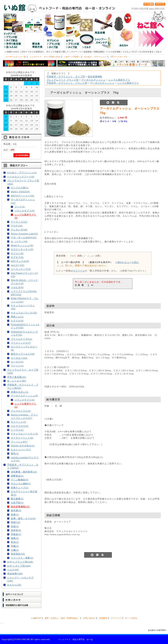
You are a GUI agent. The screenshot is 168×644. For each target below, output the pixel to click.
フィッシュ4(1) (19, 442)
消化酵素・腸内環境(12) (24, 472)
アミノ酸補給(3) (20, 480)
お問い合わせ (89, 618)
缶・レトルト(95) (17, 381)
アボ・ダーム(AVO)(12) (24, 237)
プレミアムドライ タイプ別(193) (23, 371)
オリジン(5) (17, 253)
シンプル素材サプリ (119, 80)
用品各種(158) (15, 573)
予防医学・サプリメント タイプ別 (66, 76)
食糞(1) (15, 514)
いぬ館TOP (36, 618)
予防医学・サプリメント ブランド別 (67, 83)
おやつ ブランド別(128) (20, 562)
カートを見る (131, 618)
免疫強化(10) (18, 554)
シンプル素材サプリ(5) (25, 216)
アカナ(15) (17, 226)
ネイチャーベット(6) (22, 438)
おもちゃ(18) (14, 585)
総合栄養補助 (95, 76)
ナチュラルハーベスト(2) (24, 434)
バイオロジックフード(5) (21, 177)
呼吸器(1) (16, 534)
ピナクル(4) (17, 321)
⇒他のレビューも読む (127, 262)
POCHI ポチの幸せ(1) (23, 446)
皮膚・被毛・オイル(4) (23, 518)
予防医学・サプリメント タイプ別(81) (23, 466)
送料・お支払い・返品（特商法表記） (62, 618)
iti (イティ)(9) (19, 241)
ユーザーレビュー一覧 (16, 57)
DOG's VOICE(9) (20, 192)
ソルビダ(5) (17, 287)
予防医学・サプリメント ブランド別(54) (23, 386)
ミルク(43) (13, 570)
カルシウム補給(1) (21, 483)
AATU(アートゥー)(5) (23, 196)
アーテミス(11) (19, 222)
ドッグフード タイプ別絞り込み (45, 57)
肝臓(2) (15, 546)
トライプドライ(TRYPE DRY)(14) (24, 293)
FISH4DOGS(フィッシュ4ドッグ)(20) (25, 326)
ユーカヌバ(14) (19, 358)
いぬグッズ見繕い (72, 57)
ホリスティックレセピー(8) (24, 348)
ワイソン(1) (17, 366)
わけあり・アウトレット (95, 57)
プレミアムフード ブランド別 (62, 80)
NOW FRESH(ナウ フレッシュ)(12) (25, 300)
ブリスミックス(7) (21, 343)
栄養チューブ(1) (20, 488)
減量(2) (15, 538)
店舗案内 (103, 618)
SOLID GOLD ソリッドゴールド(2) (24, 282)
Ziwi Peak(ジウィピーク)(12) (24, 275)
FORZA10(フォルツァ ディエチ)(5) (24, 333)
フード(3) (20, 207)
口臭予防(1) (17, 502)
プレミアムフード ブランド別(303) (23, 182)
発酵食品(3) (17, 476)
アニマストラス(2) (21, 411)
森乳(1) (15, 453)
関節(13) (16, 522)
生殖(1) (15, 526)
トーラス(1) (17, 430)
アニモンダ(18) (19, 230)
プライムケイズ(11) (22, 339)
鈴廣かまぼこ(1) (20, 392)
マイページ (79, 271)
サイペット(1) (18, 422)
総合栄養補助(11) (20, 507)
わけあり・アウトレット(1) (22, 173)
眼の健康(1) (17, 499)
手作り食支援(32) (17, 377)
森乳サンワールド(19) (23, 354)
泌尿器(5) (16, 530)
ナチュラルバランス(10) (24, 313)
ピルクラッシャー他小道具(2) (24, 493)
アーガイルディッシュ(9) (24, 396)
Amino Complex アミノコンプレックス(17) (24, 416)
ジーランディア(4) (21, 269)
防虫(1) (15, 542)
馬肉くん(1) (17, 317)
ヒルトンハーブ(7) (21, 450)
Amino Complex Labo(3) (24, 234)
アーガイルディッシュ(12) (23, 201)
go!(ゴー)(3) (18, 265)
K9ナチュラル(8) (20, 261)
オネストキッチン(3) (22, 249)
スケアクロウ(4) (20, 426)
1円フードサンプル (119, 57)
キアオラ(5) (17, 257)
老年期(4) (16, 510)
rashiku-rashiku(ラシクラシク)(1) (25, 459)
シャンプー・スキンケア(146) (20, 579)
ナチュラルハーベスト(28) (23, 307)
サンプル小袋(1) (20, 188)
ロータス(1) (17, 362)
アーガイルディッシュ (93, 80)
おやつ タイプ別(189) (19, 566)
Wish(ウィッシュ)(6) (22, 245)
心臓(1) (15, 550)
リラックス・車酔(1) (22, 558)
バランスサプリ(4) (25, 211)
